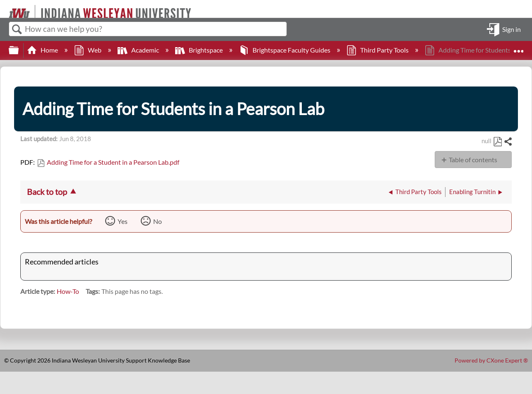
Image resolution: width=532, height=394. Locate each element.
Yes (123, 221)
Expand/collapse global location (518, 48)
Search (17, 29)
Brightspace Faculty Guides (285, 50)
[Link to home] (5, 9)
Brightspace (200, 50)
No (158, 221)
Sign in (512, 29)
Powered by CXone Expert (491, 360)
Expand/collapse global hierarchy (19, 50)
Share (508, 142)
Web (88, 50)
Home (43, 50)
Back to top (47, 192)
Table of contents (473, 160)
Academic (139, 50)
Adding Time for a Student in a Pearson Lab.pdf (113, 162)
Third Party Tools (378, 50)
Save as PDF (497, 142)
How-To (68, 291)
